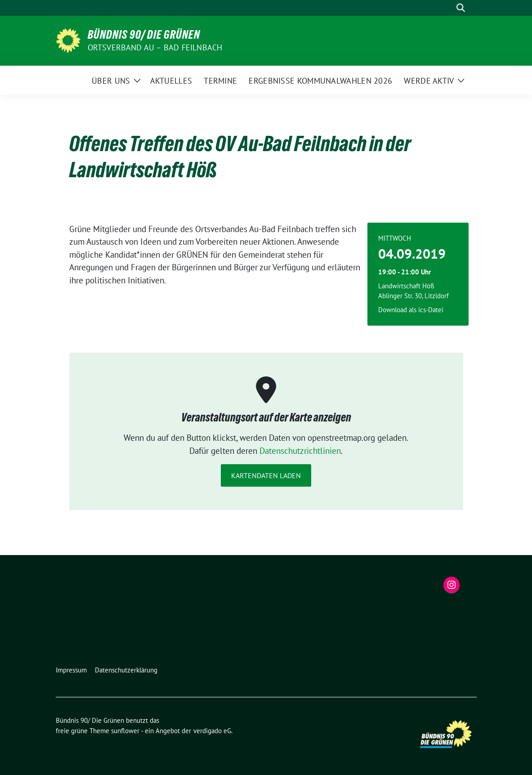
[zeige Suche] (461, 8)
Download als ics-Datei (411, 310)
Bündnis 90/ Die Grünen (144, 35)
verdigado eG (212, 731)
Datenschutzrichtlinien (300, 451)
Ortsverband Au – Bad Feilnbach (155, 47)
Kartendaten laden (266, 475)
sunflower (125, 731)
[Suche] (448, 8)
